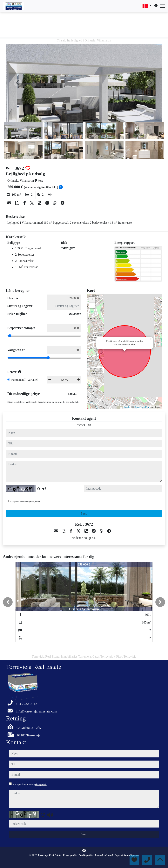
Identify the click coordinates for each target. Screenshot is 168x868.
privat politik (35, 501)
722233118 (84, 425)
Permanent (18, 380)
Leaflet (127, 407)
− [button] (92, 305)
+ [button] (92, 300)
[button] (8, 602)
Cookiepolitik (86, 855)
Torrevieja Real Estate (50, 855)
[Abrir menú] (162, 6)
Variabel (32, 380)
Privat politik (70, 855)
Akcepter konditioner (25, 501)
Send (84, 513)
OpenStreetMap (142, 407)
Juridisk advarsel (104, 855)
